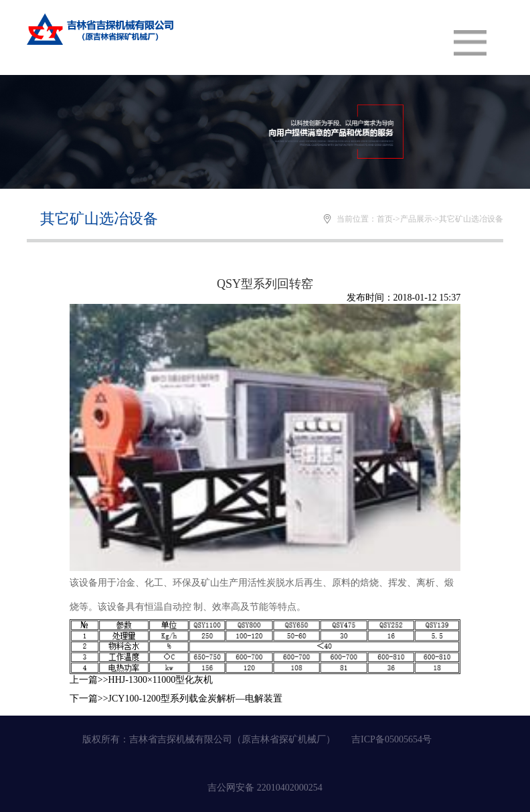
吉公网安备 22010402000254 (265, 788)
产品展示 (416, 219)
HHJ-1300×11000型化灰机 (161, 680)
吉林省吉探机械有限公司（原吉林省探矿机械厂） (232, 739)
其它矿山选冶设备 (471, 219)
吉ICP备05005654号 (391, 739)
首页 (385, 219)
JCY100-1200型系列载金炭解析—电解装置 (196, 699)
